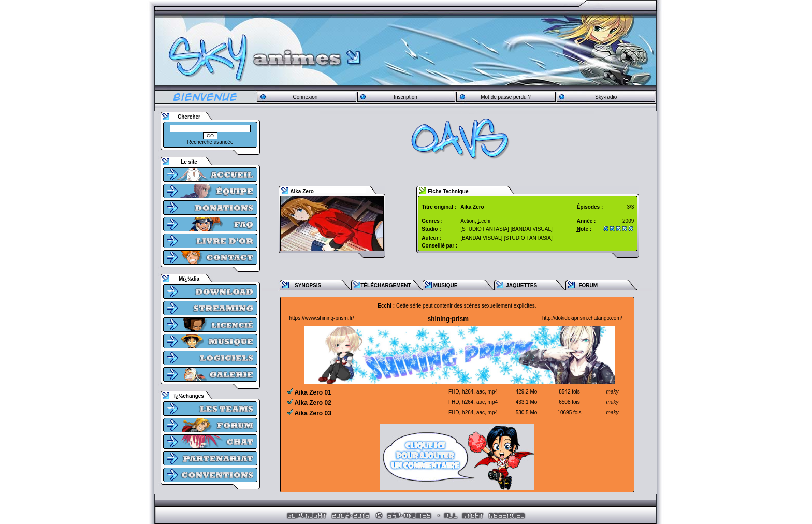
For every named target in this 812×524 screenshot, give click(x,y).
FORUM (588, 286)
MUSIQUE (446, 286)
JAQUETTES (521, 286)
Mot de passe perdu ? (506, 97)
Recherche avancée (211, 142)
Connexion (305, 97)
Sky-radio (606, 97)
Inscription (405, 97)
